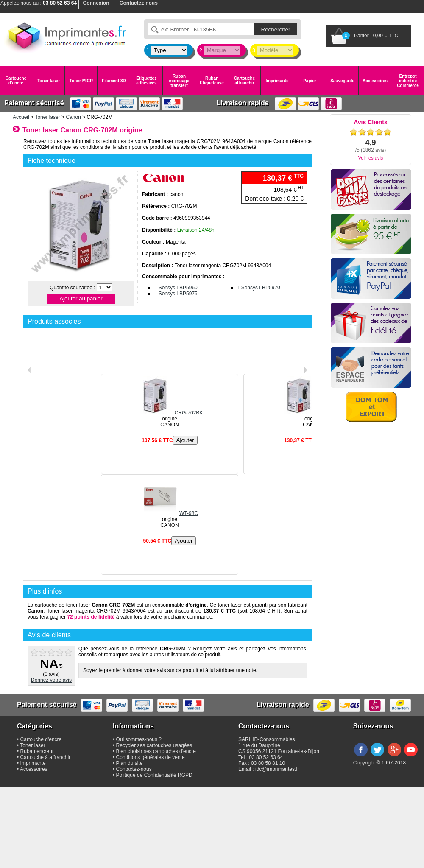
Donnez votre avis (51, 680)
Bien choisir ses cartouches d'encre (156, 751)
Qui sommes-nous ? (139, 739)
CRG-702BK (170, 413)
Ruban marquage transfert (179, 81)
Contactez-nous (134, 769)
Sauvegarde (342, 81)
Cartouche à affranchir (46, 757)
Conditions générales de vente (151, 757)
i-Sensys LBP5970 (259, 288)
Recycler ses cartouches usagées (154, 745)
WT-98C (170, 513)
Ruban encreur (37, 751)
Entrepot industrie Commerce (408, 81)
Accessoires (375, 81)
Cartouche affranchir (244, 81)
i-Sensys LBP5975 (177, 294)
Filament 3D (114, 81)
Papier (310, 81)
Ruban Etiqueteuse (212, 81)
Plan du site (130, 763)
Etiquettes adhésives (146, 81)
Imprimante (277, 81)
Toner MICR (81, 81)
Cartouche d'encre (16, 81)
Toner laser (49, 81)
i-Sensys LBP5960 (177, 288)
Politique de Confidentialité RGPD (154, 775)
